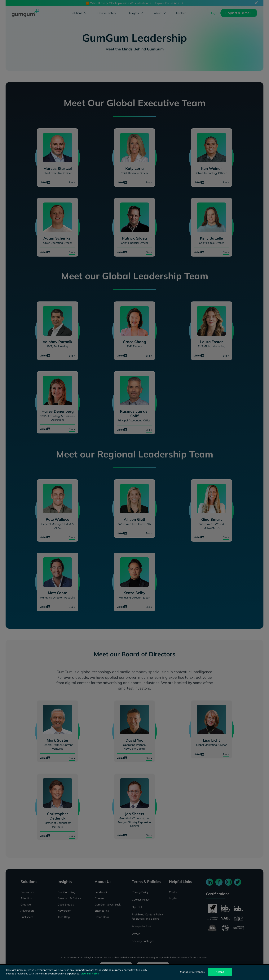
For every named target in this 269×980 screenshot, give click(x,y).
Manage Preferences (192, 972)
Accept (220, 972)
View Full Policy (90, 974)
